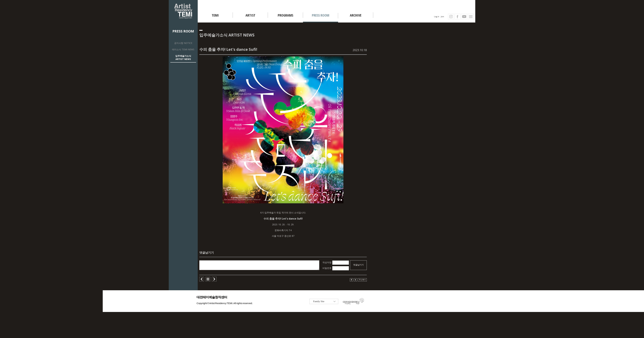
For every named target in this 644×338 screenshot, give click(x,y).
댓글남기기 (358, 265)
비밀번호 (327, 268)
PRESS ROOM (183, 31)
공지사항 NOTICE (183, 43)
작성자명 (327, 262)
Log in (437, 16)
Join (442, 16)
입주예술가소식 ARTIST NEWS (183, 57)
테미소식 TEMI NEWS (183, 49)
